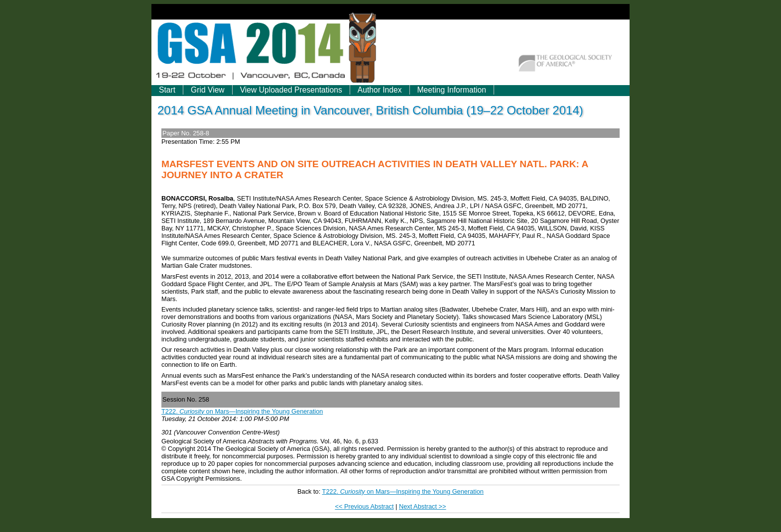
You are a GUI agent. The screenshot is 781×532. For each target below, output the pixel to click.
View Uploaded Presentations (291, 90)
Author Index (380, 90)
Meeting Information (452, 90)
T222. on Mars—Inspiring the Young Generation (242, 411)
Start (167, 90)
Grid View (208, 90)
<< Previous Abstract (364, 506)
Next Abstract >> (423, 506)
